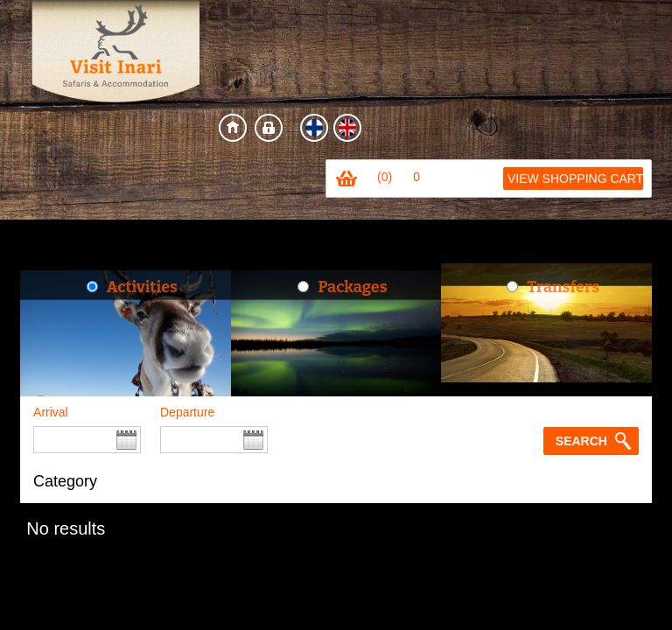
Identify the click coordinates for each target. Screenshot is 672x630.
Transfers (563, 287)
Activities (142, 287)
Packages (352, 287)
